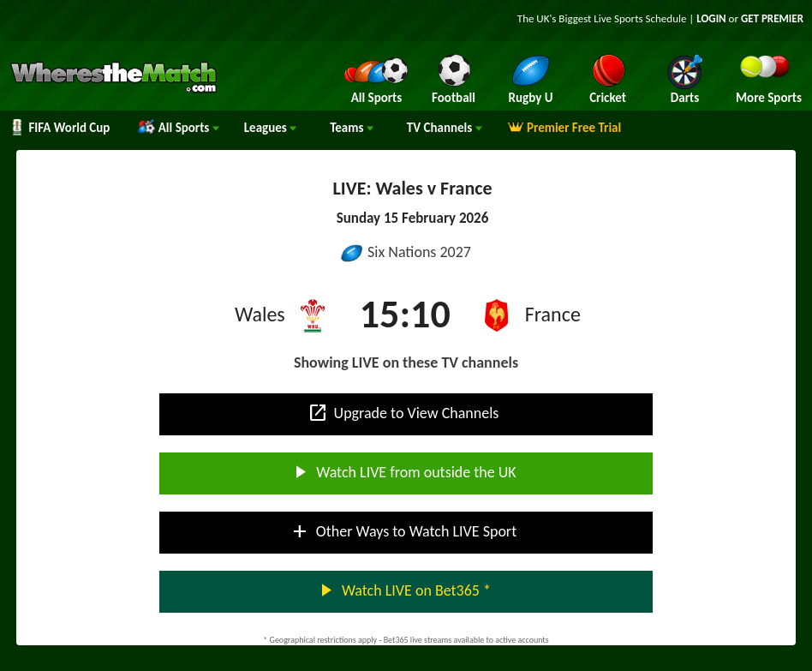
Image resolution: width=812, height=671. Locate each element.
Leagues (270, 128)
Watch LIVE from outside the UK (403, 472)
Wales (260, 314)
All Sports (178, 128)
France (553, 314)
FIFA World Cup (59, 128)
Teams (352, 128)
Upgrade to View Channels (403, 413)
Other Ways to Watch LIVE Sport (403, 531)
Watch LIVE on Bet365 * (403, 590)
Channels (445, 128)
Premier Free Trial (564, 128)
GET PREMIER (772, 18)
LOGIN (711, 18)
